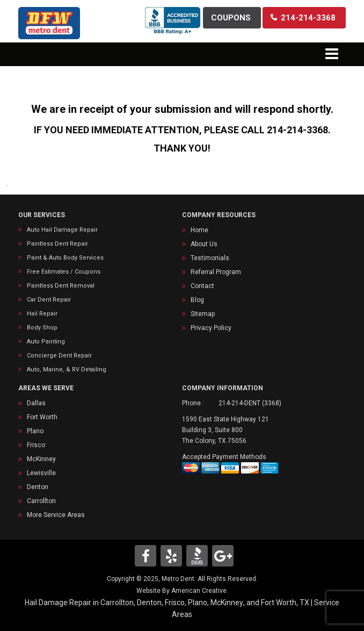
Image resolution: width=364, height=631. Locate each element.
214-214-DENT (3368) (250, 403)
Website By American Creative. (182, 591)
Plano (35, 431)
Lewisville (41, 473)
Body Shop (42, 328)
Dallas (36, 403)
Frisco (36, 445)
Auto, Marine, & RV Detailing (67, 370)
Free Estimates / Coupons (64, 272)
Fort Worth (42, 417)
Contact (202, 286)
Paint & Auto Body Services (65, 258)
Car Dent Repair (49, 300)
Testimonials (210, 258)
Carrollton (41, 501)
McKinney (41, 459)
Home (199, 230)
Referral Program (216, 272)
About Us (204, 244)
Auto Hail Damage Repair (62, 230)
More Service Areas (56, 515)
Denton (38, 487)
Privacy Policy (211, 328)
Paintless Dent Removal (61, 286)
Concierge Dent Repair (59, 356)
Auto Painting (46, 342)
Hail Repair (42, 314)
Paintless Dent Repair (57, 244)
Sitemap (203, 314)
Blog (197, 300)
